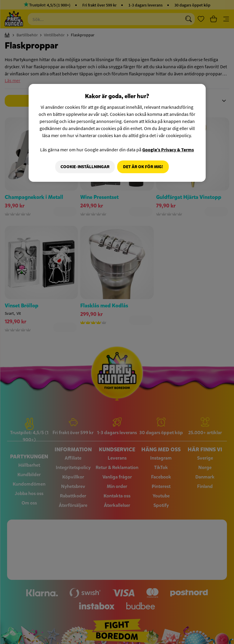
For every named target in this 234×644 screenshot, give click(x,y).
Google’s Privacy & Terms (168, 149)
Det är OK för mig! (143, 167)
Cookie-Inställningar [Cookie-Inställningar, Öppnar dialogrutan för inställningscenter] (83, 167)
